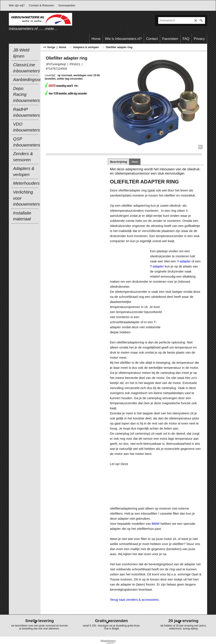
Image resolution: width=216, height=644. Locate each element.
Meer (135, 162)
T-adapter (157, 266)
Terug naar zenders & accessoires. (135, 600)
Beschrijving (119, 162)
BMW (156, 524)
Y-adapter (184, 261)
